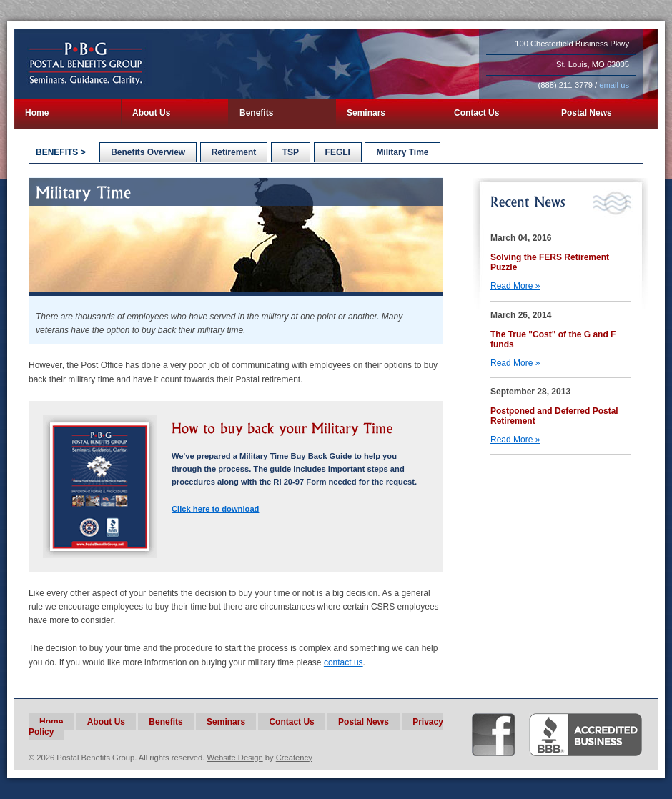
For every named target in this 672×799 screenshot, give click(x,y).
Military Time (402, 152)
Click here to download (215, 509)
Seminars (366, 113)
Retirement (234, 152)
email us (614, 85)
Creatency (294, 758)
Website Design (235, 758)
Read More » (515, 286)
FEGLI (338, 152)
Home (37, 113)
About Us (151, 113)
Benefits (256, 113)
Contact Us (476, 113)
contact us (344, 662)
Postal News (587, 113)
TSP (291, 152)
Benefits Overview (148, 152)
